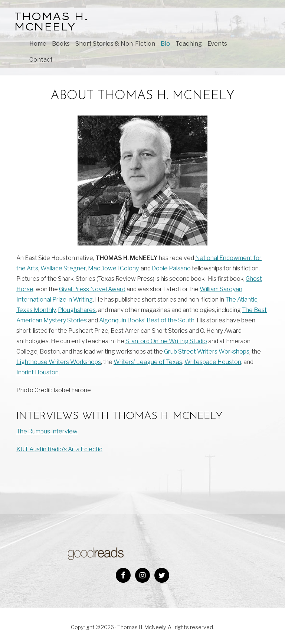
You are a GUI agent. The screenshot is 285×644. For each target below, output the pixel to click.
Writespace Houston (213, 362)
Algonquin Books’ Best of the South (147, 320)
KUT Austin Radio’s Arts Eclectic (59, 449)
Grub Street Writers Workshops (207, 352)
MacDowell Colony (113, 268)
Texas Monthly (36, 310)
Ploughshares (77, 310)
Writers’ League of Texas (148, 362)
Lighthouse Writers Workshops (59, 362)
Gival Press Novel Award (92, 289)
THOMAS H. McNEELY (51, 21)
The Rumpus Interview (47, 431)
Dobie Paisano (171, 268)
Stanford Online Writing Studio (166, 341)
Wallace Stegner (63, 268)
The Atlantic (241, 300)
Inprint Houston (37, 372)
